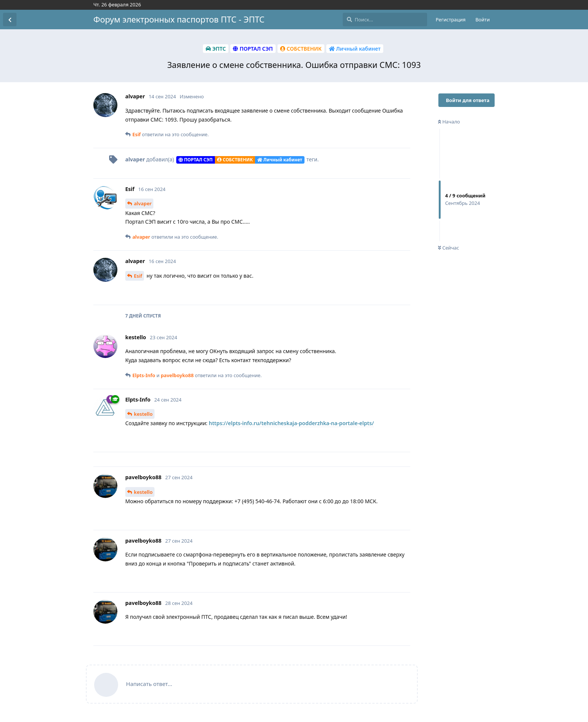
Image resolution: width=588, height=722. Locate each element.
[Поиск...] (385, 20)
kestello (143, 414)
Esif (138, 276)
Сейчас (448, 248)
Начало (449, 122)
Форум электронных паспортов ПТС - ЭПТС (179, 19)
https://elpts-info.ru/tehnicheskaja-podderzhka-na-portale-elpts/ (291, 423)
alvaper (143, 203)
